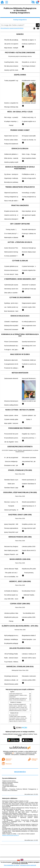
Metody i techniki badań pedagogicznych (18, 700)
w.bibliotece (9, 753)
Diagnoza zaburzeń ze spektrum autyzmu (18, 721)
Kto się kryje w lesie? (14, 715)
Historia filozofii (12, 697)
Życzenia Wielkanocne (9, 778)
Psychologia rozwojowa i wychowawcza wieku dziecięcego (21, 698)
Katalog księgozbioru (20, 20)
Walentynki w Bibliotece (10, 798)
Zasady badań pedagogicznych (16, 694)
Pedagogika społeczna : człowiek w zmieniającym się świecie (22, 695)
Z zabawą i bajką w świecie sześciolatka (17, 717)
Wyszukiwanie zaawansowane (9, 28)
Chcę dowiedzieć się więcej (12, 865)
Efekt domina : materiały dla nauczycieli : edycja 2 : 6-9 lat (21, 720)
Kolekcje (21, 28)
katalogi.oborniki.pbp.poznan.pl (10, 835)
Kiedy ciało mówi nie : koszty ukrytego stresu (18, 709)
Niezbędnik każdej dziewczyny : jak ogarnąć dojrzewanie (21, 710)
